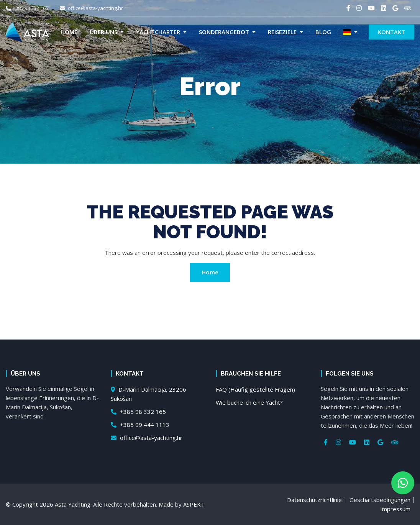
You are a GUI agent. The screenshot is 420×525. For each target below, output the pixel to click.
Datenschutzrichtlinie (314, 500)
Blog (323, 32)
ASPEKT (194, 504)
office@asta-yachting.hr (91, 8)
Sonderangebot (224, 32)
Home (69, 32)
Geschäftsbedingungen (380, 500)
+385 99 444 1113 (140, 425)
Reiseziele (282, 32)
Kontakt (391, 32)
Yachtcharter (158, 32)
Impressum (395, 509)
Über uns (103, 32)
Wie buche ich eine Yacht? (249, 402)
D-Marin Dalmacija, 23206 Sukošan (148, 394)
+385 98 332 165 (27, 8)
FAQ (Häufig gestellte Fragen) (255, 389)
